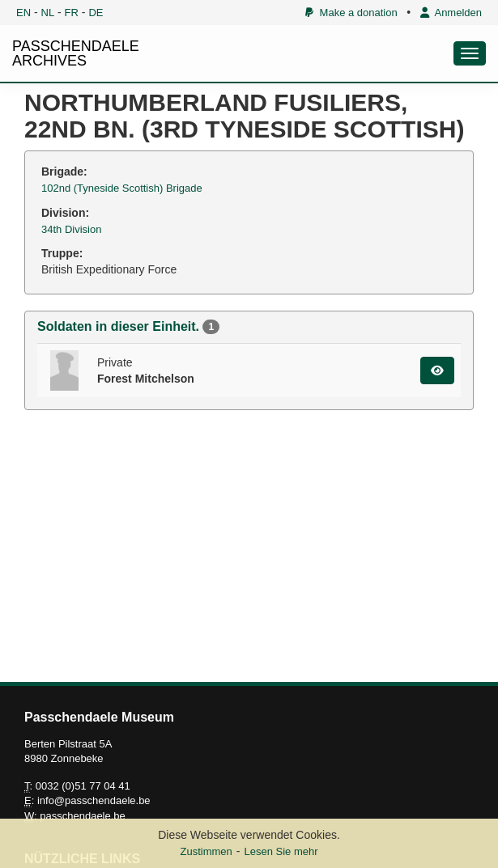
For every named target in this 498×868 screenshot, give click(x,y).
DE (96, 13)
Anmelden (451, 13)
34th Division (71, 229)
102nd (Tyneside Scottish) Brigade (122, 188)
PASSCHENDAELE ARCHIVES (76, 53)
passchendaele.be (83, 816)
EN (23, 13)
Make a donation (351, 13)
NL (48, 13)
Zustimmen (206, 851)
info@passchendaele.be (94, 800)
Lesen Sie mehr (281, 851)
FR (72, 13)
